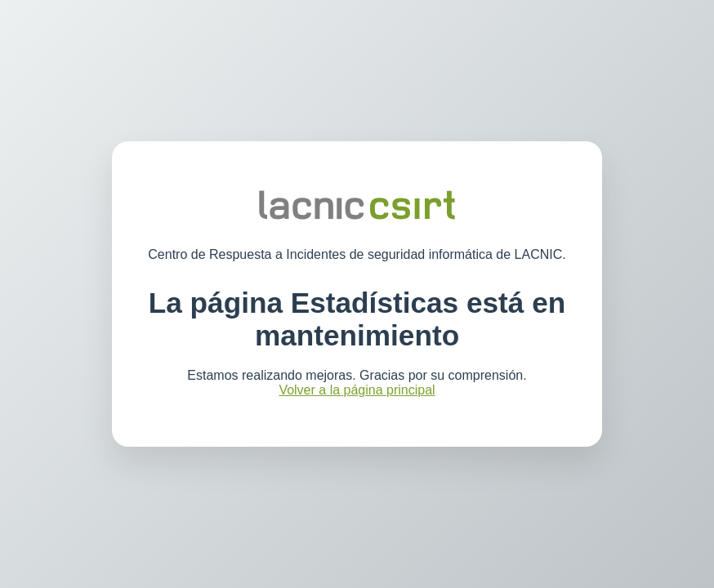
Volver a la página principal (357, 390)
